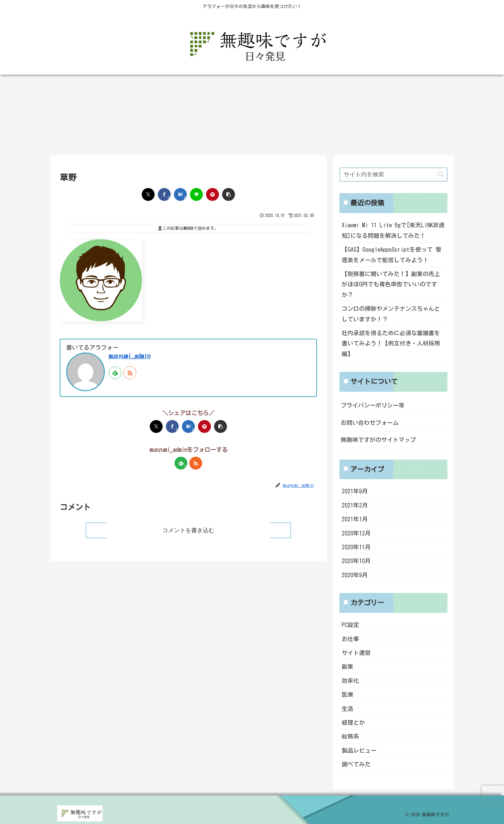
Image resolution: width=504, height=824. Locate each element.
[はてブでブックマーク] (180, 194)
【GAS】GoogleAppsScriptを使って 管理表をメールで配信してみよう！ (392, 255)
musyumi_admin (130, 356)
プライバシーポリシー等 (373, 405)
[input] (393, 175)
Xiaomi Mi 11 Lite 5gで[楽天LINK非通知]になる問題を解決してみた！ (393, 230)
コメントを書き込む (188, 530)
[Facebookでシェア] (164, 194)
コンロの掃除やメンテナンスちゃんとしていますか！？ (391, 314)
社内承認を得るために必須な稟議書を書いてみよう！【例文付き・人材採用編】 (391, 343)
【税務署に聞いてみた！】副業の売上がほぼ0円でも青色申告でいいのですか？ (391, 284)
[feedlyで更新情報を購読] (115, 373)
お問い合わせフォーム (370, 423)
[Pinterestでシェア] (212, 194)
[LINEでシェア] (196, 194)
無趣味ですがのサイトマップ (378, 440)
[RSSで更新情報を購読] (130, 373)
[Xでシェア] (148, 194)
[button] (229, 194)
